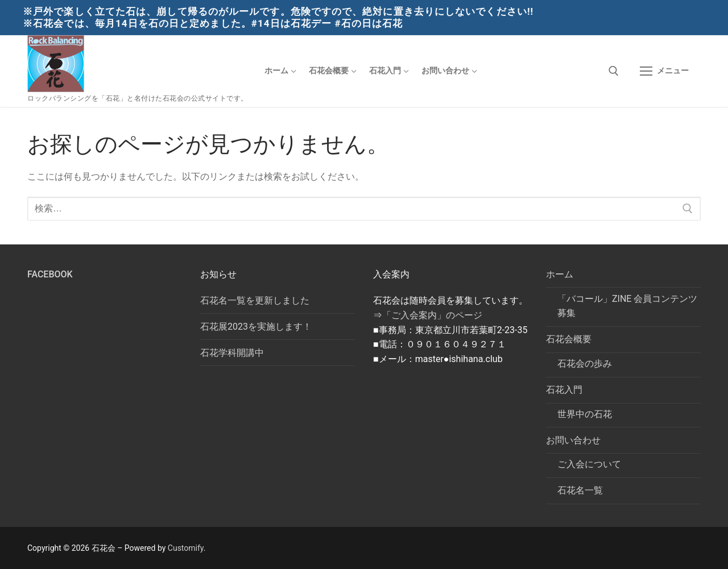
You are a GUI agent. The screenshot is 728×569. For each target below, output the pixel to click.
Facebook (50, 274)
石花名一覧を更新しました (255, 300)
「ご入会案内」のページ (432, 315)
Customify (186, 548)
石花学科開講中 (232, 353)
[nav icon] (664, 71)
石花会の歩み (585, 364)
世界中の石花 (585, 414)
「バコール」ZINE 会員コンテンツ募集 (627, 306)
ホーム (561, 274)
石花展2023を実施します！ (256, 327)
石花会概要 (570, 339)
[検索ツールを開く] (614, 71)
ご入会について (589, 464)
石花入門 (565, 390)
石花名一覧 (580, 490)
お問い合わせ (574, 440)
